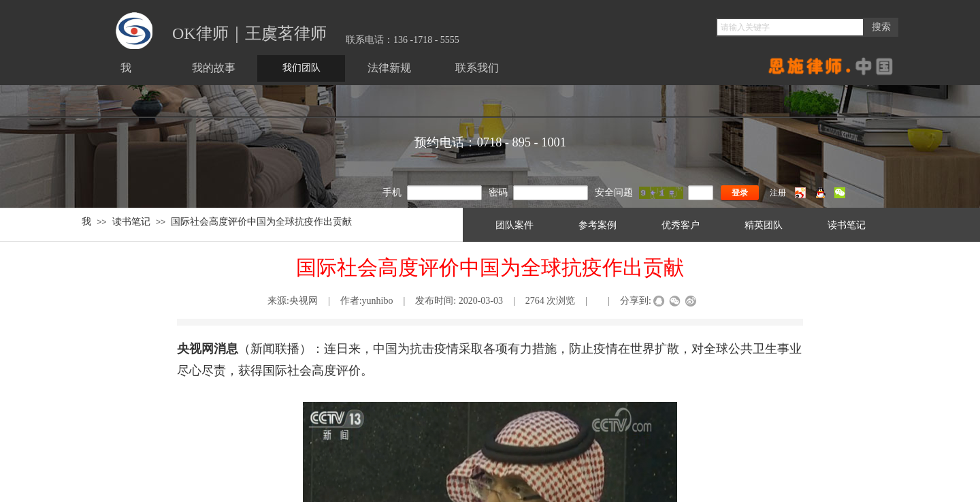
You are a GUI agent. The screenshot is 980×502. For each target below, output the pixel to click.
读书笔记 (131, 221)
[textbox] (790, 27)
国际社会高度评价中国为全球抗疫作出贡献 (261, 221)
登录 (740, 193)
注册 (778, 193)
